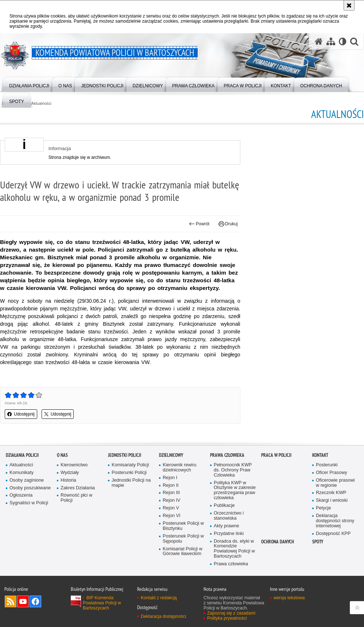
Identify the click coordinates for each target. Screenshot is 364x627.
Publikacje (224, 506)
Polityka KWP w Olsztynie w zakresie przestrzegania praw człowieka (235, 491)
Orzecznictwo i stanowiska (229, 516)
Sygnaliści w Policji (29, 503)
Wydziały (70, 473)
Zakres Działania (78, 488)
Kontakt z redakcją (159, 598)
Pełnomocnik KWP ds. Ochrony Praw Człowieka (233, 470)
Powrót (199, 224)
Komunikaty (22, 473)
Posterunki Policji (129, 473)
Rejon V (171, 508)
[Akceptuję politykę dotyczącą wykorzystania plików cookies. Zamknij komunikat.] (349, 5)
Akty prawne (226, 526)
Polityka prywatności (227, 618)
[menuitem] (29, 84)
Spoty (318, 542)
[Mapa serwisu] (331, 41)
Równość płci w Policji (76, 498)
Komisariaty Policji (130, 465)
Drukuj (228, 224)
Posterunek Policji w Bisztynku (183, 526)
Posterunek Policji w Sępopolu (183, 539)
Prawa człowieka (227, 455)
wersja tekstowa (289, 598)
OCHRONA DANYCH (278, 542)
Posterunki (327, 465)
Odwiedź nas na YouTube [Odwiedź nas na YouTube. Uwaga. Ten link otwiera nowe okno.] (23, 601)
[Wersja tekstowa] (343, 41)
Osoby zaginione (27, 480)
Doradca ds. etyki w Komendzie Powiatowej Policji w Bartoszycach (234, 549)
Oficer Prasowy (332, 473)
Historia (68, 480)
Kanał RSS (11, 601)
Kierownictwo (74, 465)
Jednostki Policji (125, 455)
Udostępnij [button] (21, 414)
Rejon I (170, 478)
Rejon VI (171, 516)
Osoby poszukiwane (30, 488)
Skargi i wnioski (332, 500)
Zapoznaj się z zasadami (231, 613)
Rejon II (171, 485)
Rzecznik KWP (331, 493)
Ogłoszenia (21, 495)
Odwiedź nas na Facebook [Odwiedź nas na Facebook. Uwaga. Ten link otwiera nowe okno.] (35, 601)
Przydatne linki (229, 534)
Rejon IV (171, 500)
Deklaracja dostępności (163, 616)
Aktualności (41, 104)
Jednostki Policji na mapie (131, 483)
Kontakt (320, 455)
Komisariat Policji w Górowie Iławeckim (183, 552)
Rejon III (171, 493)
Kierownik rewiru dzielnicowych (180, 468)
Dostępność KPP (333, 534)
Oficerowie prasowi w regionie (335, 483)
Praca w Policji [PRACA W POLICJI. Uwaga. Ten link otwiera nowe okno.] (276, 455)
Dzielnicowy (171, 455)
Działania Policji (22, 455)
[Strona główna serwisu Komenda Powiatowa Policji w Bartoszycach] (319, 41)
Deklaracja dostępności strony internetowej (335, 521)
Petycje (323, 508)
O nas (62, 455)
